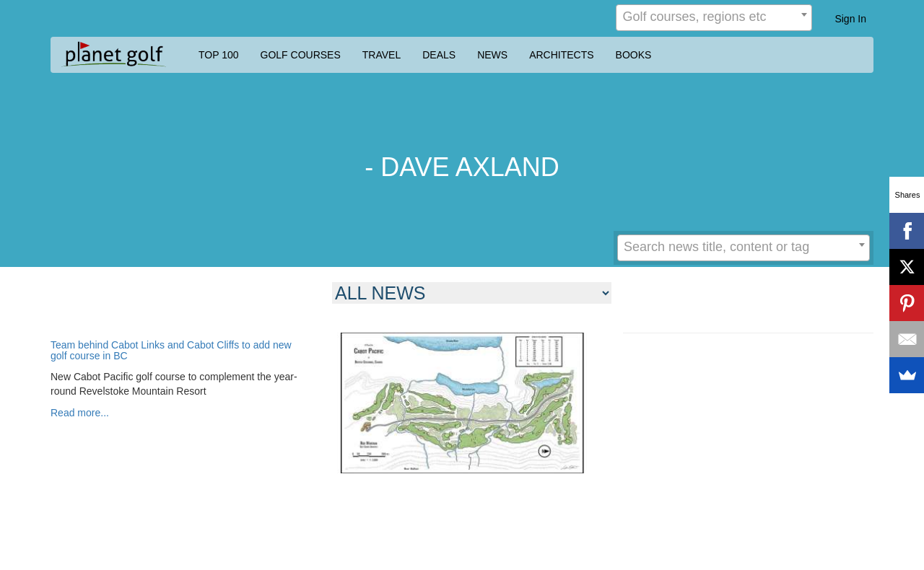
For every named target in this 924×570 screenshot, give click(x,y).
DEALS (439, 55)
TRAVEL (382, 55)
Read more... (80, 413)
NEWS (492, 55)
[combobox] (714, 18)
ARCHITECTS (561, 55)
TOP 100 (219, 55)
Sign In (850, 19)
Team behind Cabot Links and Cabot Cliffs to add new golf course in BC (171, 351)
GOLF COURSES (301, 55)
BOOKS (634, 55)
